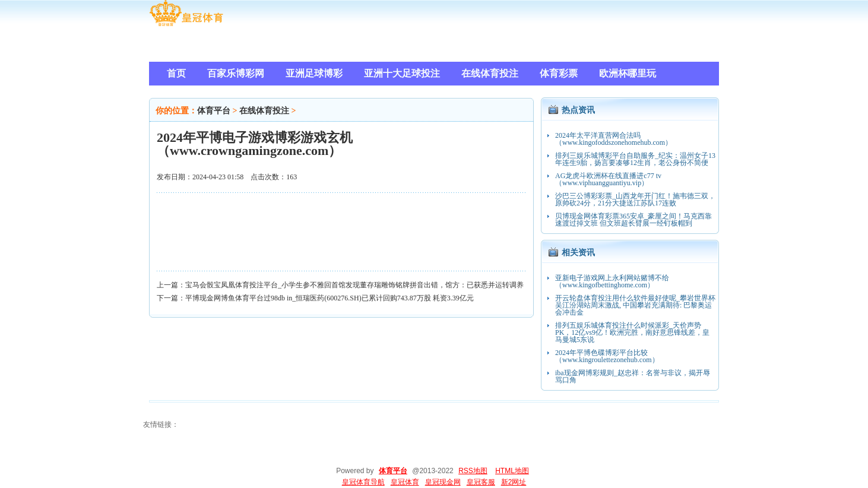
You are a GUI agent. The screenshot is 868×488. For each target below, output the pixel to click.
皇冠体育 (405, 482)
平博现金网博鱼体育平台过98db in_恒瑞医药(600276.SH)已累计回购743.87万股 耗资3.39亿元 (330, 298)
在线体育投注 (264, 111)
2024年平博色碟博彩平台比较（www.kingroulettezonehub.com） (607, 356)
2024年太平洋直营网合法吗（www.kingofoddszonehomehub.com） (614, 139)
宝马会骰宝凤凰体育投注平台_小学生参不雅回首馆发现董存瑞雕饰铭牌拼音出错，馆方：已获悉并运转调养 (354, 285)
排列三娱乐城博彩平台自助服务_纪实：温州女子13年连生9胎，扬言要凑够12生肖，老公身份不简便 (635, 159)
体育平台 (214, 111)
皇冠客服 (481, 482)
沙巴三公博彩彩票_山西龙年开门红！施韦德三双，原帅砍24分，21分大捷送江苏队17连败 (635, 199)
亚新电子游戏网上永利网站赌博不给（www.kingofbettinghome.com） (612, 281)
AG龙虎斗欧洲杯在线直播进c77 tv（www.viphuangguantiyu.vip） (608, 179)
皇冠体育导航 (363, 482)
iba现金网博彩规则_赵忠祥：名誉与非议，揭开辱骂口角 (633, 376)
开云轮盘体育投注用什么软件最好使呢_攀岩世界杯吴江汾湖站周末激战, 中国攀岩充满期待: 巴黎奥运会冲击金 (635, 305)
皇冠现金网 (443, 482)
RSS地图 (473, 471)
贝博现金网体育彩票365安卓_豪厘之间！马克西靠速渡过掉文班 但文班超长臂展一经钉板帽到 (633, 220)
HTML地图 (512, 471)
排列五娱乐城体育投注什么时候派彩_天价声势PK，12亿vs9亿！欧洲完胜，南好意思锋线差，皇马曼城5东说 (632, 332)
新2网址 (514, 482)
